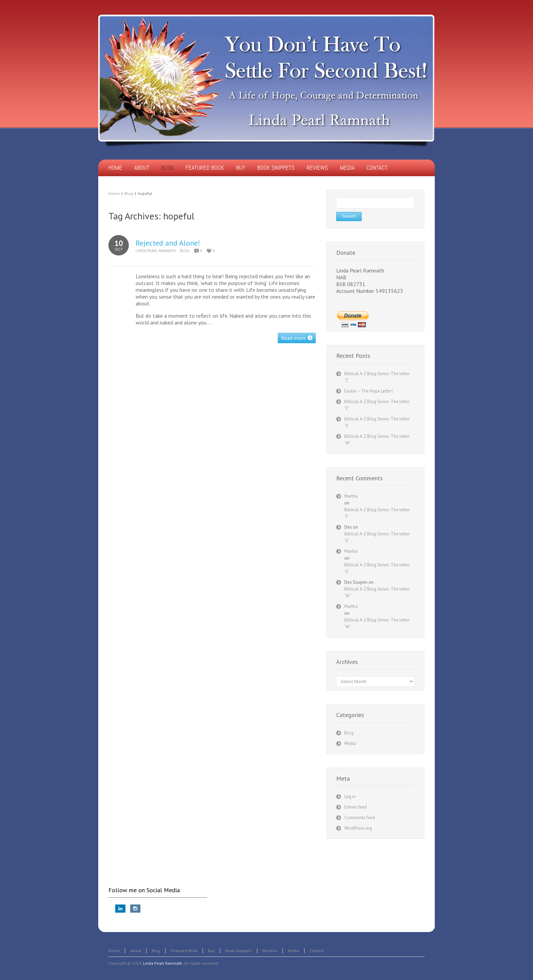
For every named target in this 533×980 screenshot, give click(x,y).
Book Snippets (239, 951)
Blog (129, 193)
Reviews (270, 951)
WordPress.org (358, 828)
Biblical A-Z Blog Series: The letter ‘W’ (377, 592)
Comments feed (360, 818)
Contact (317, 951)
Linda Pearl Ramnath (156, 251)
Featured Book (184, 951)
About (136, 951)
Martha (351, 496)
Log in (350, 796)
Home (114, 193)
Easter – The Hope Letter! (369, 391)
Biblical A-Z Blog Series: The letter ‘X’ (377, 537)
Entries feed (356, 807)
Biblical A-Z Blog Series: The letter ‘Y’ (377, 513)
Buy (211, 951)
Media (350, 743)
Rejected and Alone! (168, 243)
